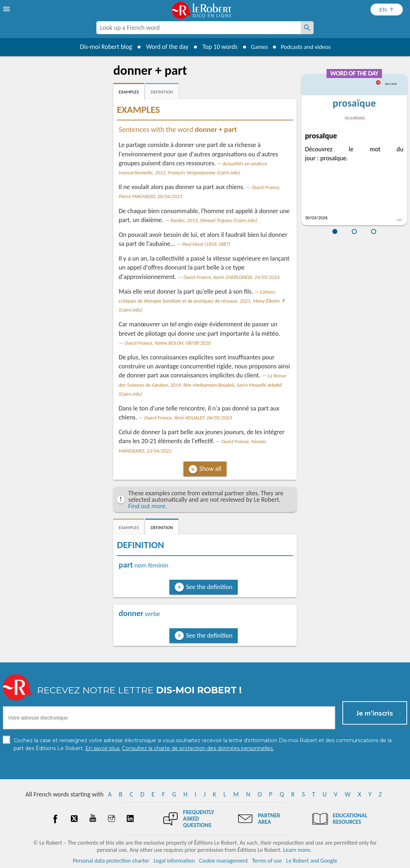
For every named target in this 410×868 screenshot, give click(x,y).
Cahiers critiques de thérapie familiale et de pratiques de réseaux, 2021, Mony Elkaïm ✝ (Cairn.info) (202, 301)
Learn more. (297, 850)
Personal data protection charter (111, 861)
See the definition (209, 587)
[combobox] (199, 28)
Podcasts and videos (307, 47)
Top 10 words (217, 47)
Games (258, 47)
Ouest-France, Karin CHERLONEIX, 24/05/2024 (231, 277)
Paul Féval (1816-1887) (206, 244)
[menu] (7, 9)
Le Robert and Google (312, 861)
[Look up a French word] (307, 28)
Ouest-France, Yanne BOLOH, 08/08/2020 (168, 343)
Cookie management (223, 861)
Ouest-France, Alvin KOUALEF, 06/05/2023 (188, 418)
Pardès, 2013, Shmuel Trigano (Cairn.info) (214, 220)
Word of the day (164, 47)
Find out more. (148, 506)
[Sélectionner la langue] (387, 10)
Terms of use (267, 861)
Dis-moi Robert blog (103, 47)
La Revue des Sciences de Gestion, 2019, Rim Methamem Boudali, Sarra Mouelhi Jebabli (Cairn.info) (202, 385)
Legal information (174, 861)
